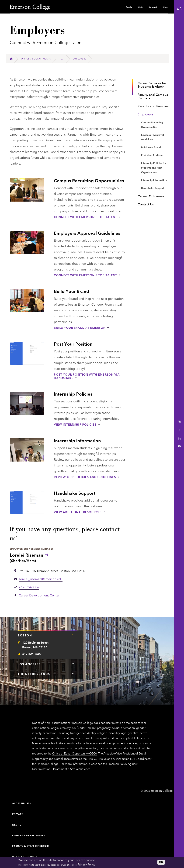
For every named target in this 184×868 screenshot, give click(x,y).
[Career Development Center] (63, 59)
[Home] (13, 59)
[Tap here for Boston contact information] (73, 635)
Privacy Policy (86, 864)
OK (161, 862)
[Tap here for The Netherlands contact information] (73, 673)
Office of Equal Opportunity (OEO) (74, 753)
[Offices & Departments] (37, 59)
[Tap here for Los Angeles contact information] (73, 664)
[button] (179, 8)
